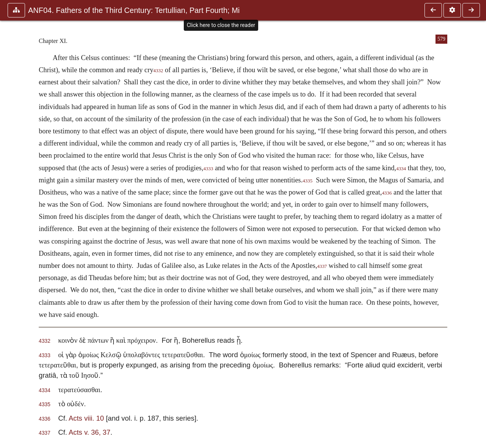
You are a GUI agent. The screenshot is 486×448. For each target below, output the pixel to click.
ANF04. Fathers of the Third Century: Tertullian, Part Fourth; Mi (134, 10)
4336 (387, 193)
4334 (401, 169)
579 (441, 39)
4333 (208, 169)
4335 (308, 181)
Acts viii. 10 (86, 418)
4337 (322, 266)
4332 (158, 71)
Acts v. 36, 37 (90, 432)
